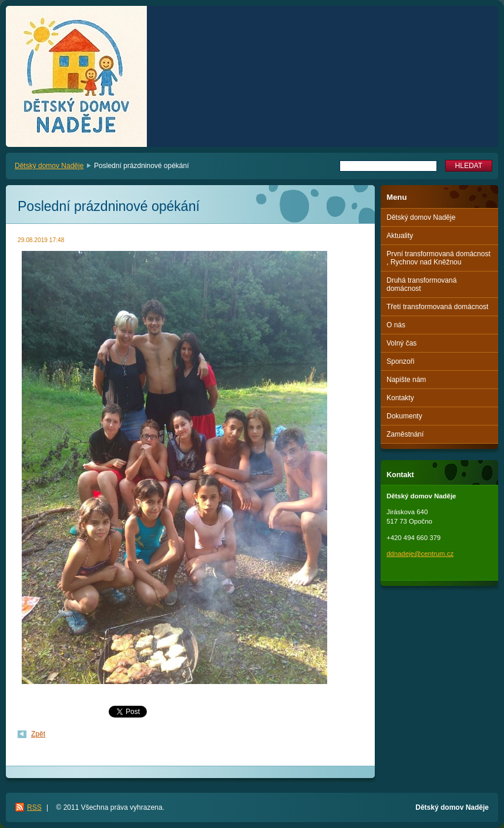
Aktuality (400, 236)
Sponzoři (400, 361)
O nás (396, 325)
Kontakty (400, 398)
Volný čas (401, 343)
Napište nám (406, 380)
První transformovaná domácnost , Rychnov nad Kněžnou (439, 258)
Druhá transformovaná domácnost (421, 284)
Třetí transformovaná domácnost (437, 307)
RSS (34, 807)
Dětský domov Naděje (49, 166)
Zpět (38, 734)
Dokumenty (404, 416)
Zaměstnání (405, 434)
